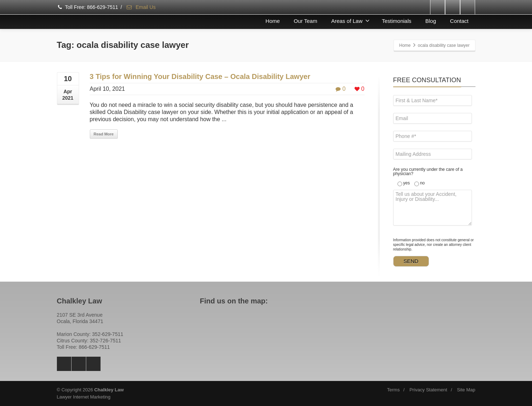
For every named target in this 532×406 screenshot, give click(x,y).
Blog (431, 21)
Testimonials (397, 21)
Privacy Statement (428, 390)
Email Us (141, 7)
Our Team (306, 21)
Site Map (466, 390)
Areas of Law (351, 21)
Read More (104, 134)
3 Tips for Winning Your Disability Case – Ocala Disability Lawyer (200, 76)
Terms (393, 390)
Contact (459, 21)
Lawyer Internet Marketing (84, 397)
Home (273, 21)
